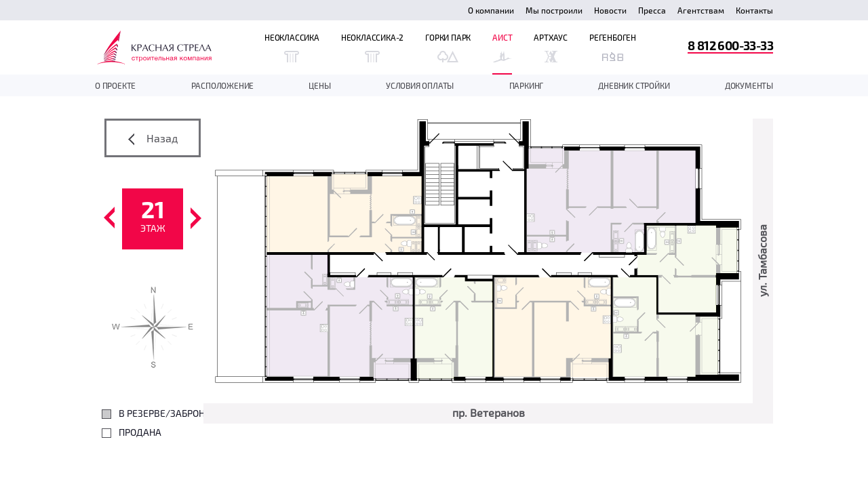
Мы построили (554, 10)
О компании (491, 10)
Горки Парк (448, 47)
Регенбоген (613, 47)
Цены (319, 85)
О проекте (115, 85)
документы (749, 85)
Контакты (754, 10)
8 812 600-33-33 (730, 45)
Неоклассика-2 (372, 47)
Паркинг (527, 85)
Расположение (223, 85)
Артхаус (551, 47)
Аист (502, 47)
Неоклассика (292, 47)
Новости (610, 10)
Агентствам (701, 10)
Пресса (652, 10)
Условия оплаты (420, 85)
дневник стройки (634, 85)
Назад (153, 138)
